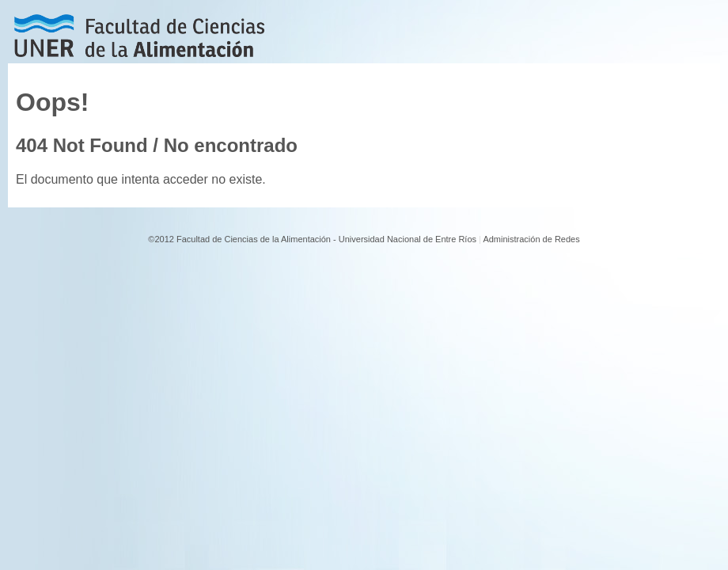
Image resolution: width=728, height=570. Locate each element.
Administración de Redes (531, 239)
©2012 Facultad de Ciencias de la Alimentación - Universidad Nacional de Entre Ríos (312, 239)
